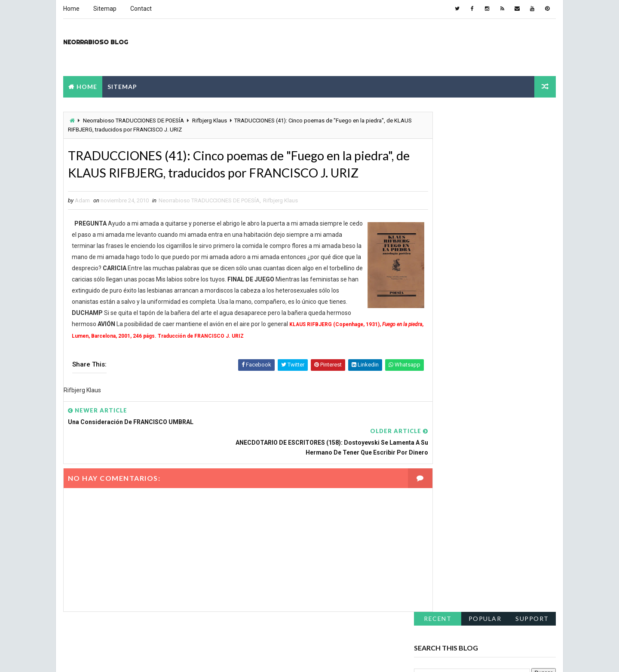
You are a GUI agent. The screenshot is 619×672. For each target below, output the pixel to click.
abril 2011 (428, 328)
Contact (140, 9)
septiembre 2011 (438, 287)
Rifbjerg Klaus (209, 121)
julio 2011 (428, 308)
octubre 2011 (433, 277)
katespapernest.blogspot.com (456, 453)
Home (70, 9)
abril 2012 (428, 247)
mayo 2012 (430, 236)
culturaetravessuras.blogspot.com (462, 466)
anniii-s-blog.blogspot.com (452, 490)
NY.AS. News (297, 657)
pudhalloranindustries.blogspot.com (464, 416)
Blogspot (214, 657)
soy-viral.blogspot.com (447, 478)
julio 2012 (428, 226)
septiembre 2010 (438, 349)
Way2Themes (138, 657)
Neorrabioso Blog (95, 41)
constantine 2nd (253, 657)
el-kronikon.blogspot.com (450, 391)
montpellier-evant (389, 657)
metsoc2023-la (340, 657)
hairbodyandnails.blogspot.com (458, 441)
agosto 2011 (432, 298)
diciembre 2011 (436, 267)
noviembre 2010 (437, 339)
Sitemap (104, 9)
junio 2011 (429, 318)
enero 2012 (430, 257)
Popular (486, 118)
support (533, 118)
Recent (438, 118)
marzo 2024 (431, 216)
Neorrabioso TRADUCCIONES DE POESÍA (133, 121)
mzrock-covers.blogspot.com (455, 404)
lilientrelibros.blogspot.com (453, 428)
